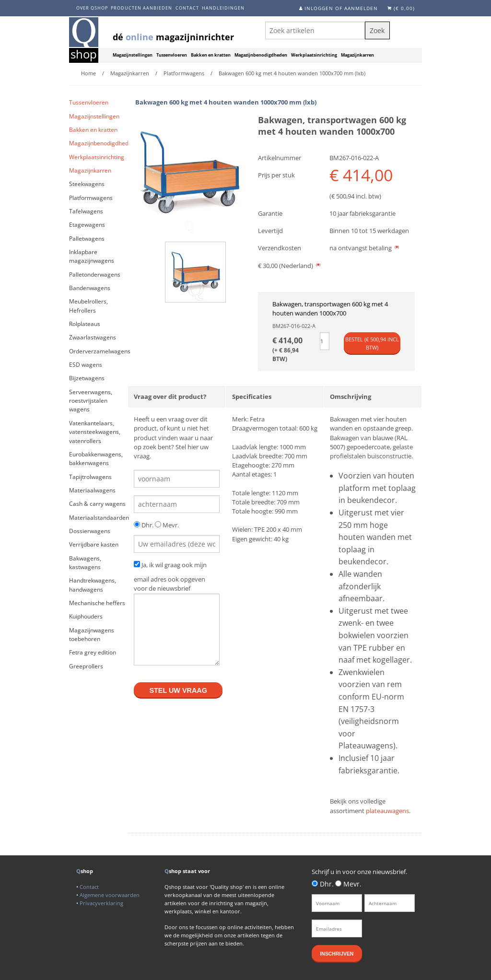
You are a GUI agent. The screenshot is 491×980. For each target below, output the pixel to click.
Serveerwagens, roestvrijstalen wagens (91, 401)
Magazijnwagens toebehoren (92, 635)
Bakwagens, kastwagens (85, 563)
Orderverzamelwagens (99, 351)
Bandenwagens (90, 288)
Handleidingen (223, 8)
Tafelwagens (86, 211)
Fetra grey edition (93, 652)
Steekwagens (87, 184)
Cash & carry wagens (97, 504)
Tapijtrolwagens (90, 477)
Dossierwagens (90, 531)
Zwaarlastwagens (93, 337)
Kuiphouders (86, 616)
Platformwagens (91, 198)
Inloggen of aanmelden (341, 8)
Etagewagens (87, 225)
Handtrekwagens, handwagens (93, 585)
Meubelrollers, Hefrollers (88, 306)
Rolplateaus (85, 324)
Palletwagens (87, 239)
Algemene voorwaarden (110, 895)
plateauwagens (387, 811)
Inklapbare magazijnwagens (92, 256)
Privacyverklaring (101, 903)
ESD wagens (86, 365)
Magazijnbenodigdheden (261, 55)
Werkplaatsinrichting (314, 55)
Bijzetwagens (87, 378)
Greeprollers (86, 666)
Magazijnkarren (357, 55)
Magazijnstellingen (133, 55)
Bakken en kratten (211, 55)
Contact (187, 8)
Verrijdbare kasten (94, 544)
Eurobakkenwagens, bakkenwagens (96, 459)
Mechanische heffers (97, 603)
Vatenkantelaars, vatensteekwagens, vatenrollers (95, 432)
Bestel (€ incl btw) (372, 343)
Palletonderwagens (95, 274)
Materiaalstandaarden (99, 518)
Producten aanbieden (141, 8)
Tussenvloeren (172, 55)
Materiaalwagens (92, 490)
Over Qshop (92, 8)
